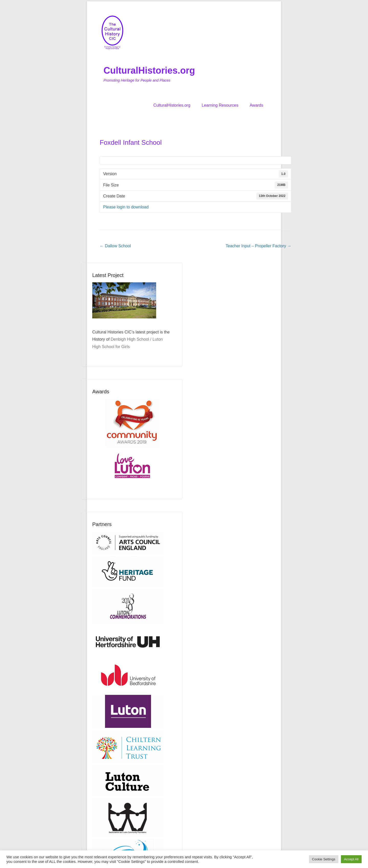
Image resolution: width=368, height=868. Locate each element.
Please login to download (126, 207)
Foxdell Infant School (131, 142)
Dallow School (115, 246)
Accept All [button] (351, 859)
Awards (256, 105)
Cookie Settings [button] (324, 859)
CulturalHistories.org (149, 70)
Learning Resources (220, 105)
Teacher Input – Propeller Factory (258, 246)
